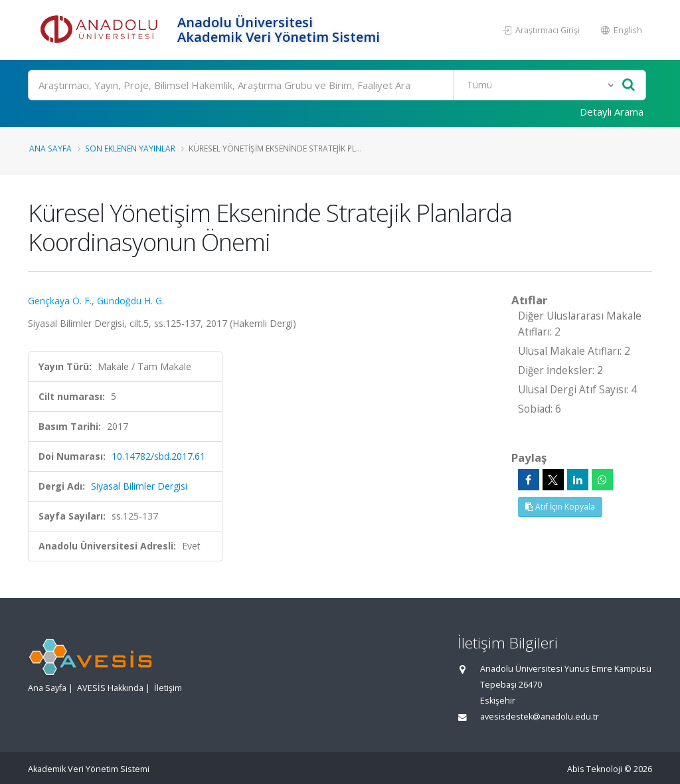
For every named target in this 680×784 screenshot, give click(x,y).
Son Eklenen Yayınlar (130, 148)
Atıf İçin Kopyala (560, 507)
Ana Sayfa (50, 148)
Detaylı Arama (612, 112)
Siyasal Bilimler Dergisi (139, 486)
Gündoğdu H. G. (130, 301)
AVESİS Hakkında (110, 688)
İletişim (168, 688)
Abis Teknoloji (595, 769)
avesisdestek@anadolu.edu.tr (540, 717)
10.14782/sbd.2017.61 (158, 456)
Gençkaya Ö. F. (60, 301)
